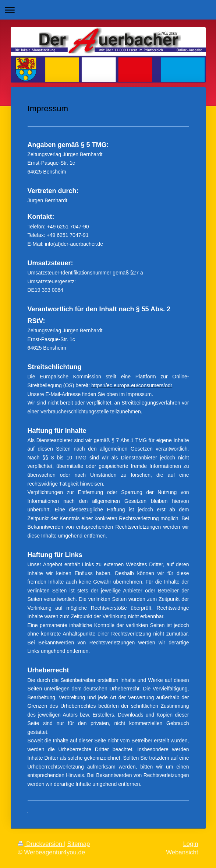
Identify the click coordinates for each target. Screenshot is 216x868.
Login (190, 844)
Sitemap (79, 844)
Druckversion (41, 844)
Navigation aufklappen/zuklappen (108, 10)
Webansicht (182, 852)
